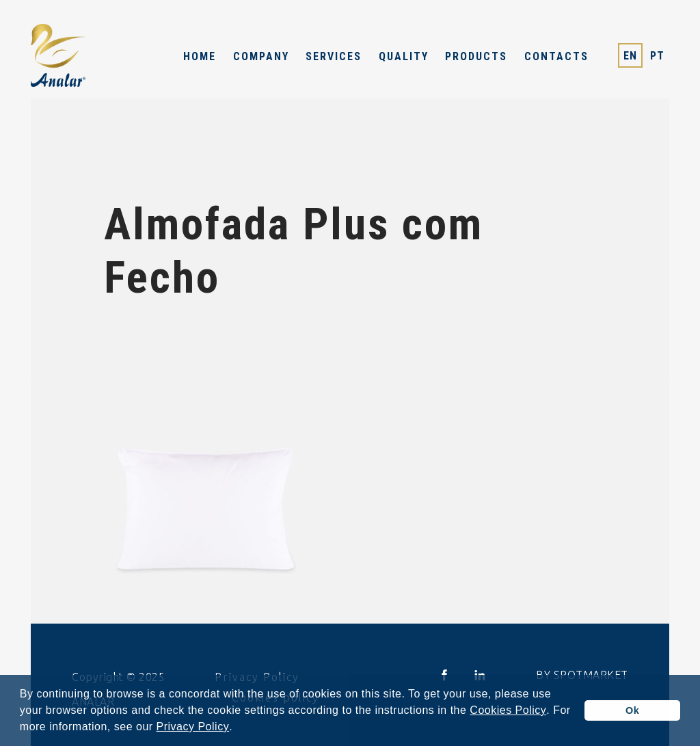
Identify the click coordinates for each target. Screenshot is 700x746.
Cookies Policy (508, 710)
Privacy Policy (193, 727)
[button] (238, 728)
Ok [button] (632, 710)
